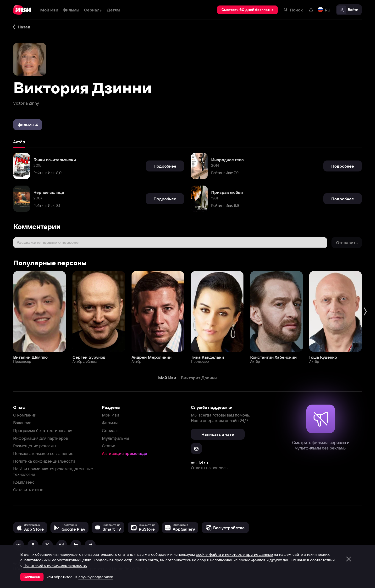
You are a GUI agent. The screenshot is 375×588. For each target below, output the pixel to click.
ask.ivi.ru (199, 463)
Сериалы (111, 430)
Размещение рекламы (35, 446)
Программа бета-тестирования (43, 430)
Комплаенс (24, 482)
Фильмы (110, 423)
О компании (25, 415)
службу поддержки (96, 577)
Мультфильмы (116, 438)
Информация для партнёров (41, 438)
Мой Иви (110, 415)
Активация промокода (125, 453)
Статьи (109, 446)
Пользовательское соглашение (43, 453)
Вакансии (22, 423)
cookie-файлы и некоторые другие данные (234, 554)
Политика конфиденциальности (44, 461)
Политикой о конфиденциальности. (55, 565)
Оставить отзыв (28, 490)
